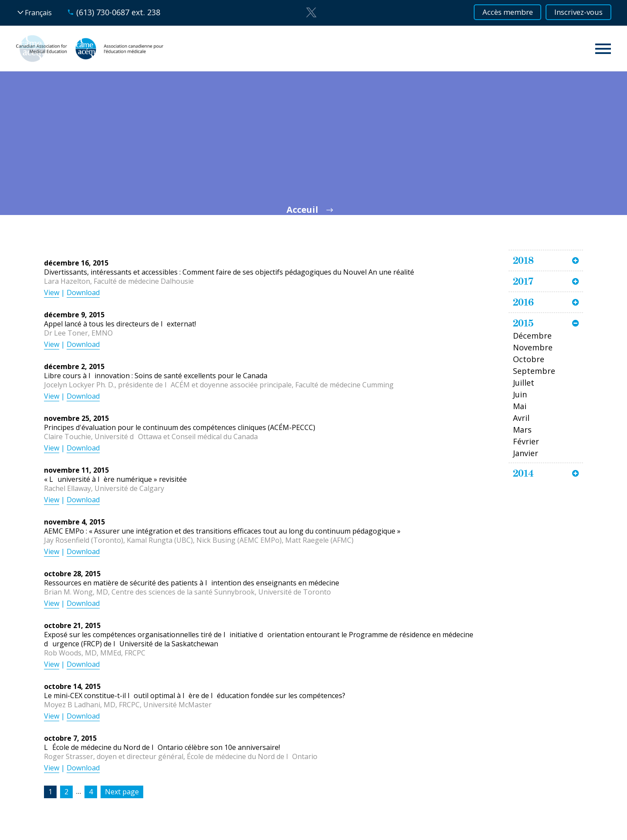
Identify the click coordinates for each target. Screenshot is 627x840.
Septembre (534, 371)
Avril (521, 418)
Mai (520, 406)
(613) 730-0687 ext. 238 (118, 12)
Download (83, 292)
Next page (122, 792)
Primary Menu (603, 49)
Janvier (526, 453)
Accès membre (498, 13)
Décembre (532, 336)
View (52, 292)
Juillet (524, 383)
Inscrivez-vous (575, 13)
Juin (520, 394)
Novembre (533, 347)
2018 (523, 260)
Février (526, 441)
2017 (523, 281)
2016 (523, 302)
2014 (523, 473)
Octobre (529, 359)
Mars (522, 430)
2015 (523, 323)
